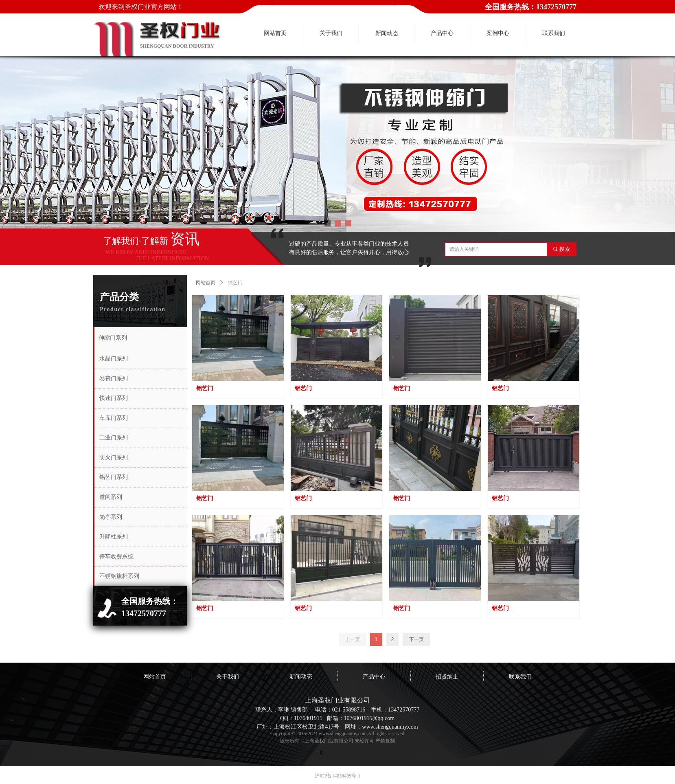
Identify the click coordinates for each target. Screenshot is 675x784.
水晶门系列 (114, 359)
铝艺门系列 (114, 477)
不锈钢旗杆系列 (119, 576)
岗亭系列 (111, 517)
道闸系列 (111, 497)
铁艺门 (235, 283)
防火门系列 (114, 458)
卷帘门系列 (114, 379)
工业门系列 (114, 438)
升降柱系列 (114, 537)
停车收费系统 (116, 557)
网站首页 (206, 283)
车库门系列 (114, 418)
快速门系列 (114, 398)
